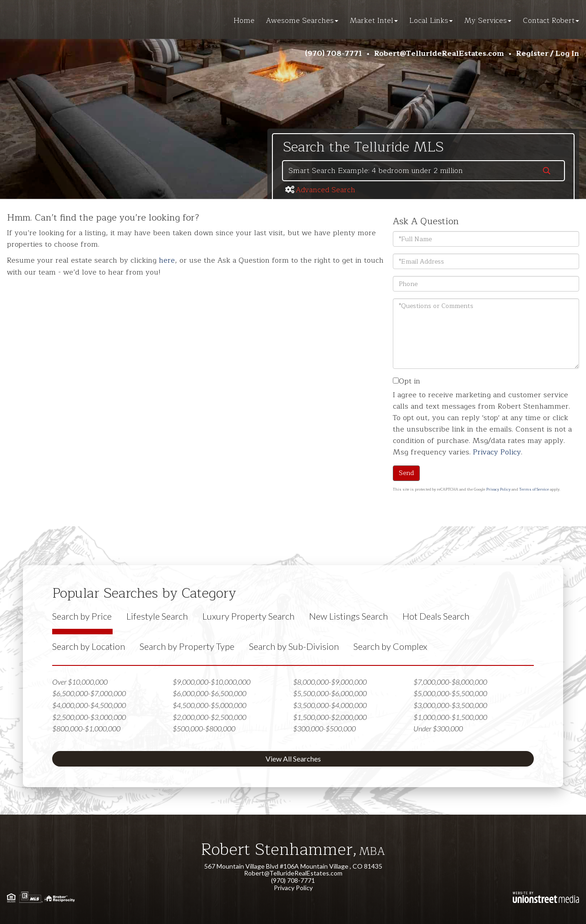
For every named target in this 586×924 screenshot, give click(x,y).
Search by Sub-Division (294, 646)
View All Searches (293, 759)
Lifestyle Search (157, 616)
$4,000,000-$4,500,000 (89, 705)
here (167, 260)
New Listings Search (348, 616)
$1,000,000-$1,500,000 (450, 717)
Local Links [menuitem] (431, 21)
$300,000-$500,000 (324, 728)
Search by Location (89, 646)
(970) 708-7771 (334, 54)
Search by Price (82, 616)
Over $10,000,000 (80, 682)
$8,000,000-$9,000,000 (330, 682)
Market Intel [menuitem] (374, 21)
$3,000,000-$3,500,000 (450, 705)
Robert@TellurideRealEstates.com (439, 54)
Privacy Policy (497, 452)
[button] (547, 172)
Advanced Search (326, 190)
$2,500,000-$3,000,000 (89, 717)
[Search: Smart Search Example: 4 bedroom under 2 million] (406, 171)
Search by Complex (390, 646)
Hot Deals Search (436, 616)
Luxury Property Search (248, 616)
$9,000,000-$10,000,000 (212, 682)
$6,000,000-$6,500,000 (209, 693)
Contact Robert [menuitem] (551, 21)
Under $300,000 (438, 728)
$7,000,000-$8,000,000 (450, 682)
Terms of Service (534, 489)
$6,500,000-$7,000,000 (89, 693)
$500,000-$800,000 (204, 728)
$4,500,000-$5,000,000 (209, 705)
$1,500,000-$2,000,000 (330, 717)
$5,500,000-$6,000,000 (330, 693)
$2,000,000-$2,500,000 (209, 717)
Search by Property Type (187, 646)
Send (406, 473)
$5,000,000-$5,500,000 (450, 693)
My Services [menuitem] (488, 21)
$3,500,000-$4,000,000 (330, 705)
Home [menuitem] (244, 21)
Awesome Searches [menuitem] (302, 21)
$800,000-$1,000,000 (86, 728)
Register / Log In (548, 54)
